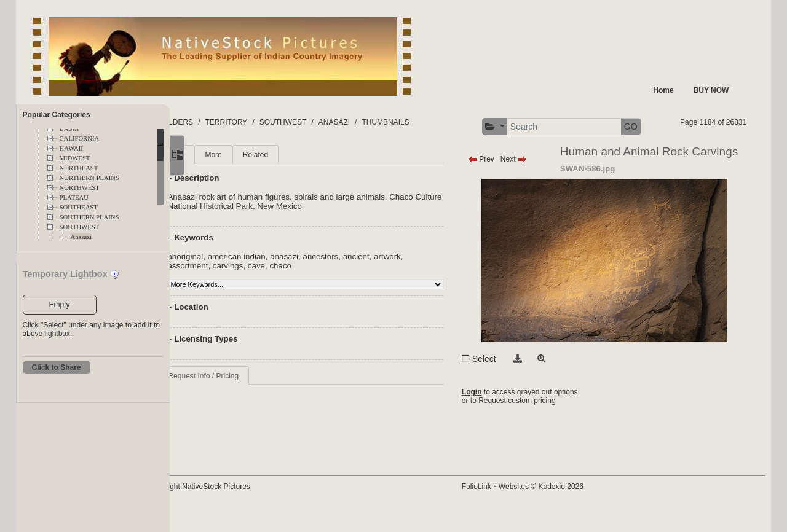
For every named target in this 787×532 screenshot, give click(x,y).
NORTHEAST (79, 168)
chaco (333, 289)
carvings (280, 289)
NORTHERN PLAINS (89, 178)
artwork (439, 280)
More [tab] (265, 178)
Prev (505, 182)
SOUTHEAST (79, 207)
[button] (597, 127)
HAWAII (71, 148)
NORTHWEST (80, 188)
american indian (288, 280)
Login (496, 439)
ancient (408, 280)
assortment (240, 289)
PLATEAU (74, 198)
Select (508, 403)
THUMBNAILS (437, 122)
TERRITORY (278, 122)
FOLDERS (228, 122)
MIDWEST (75, 158)
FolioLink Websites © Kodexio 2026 (547, 506)
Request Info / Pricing (255, 399)
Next (538, 182)
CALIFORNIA (80, 139)
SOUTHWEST (80, 227)
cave (308, 289)
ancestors (373, 280)
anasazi (336, 280)
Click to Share (57, 367)
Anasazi (81, 237)
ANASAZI (386, 122)
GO (734, 127)
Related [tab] (307, 178)
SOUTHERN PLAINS (89, 217)
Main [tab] (228, 178)
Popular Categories (57, 115)
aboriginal (237, 280)
